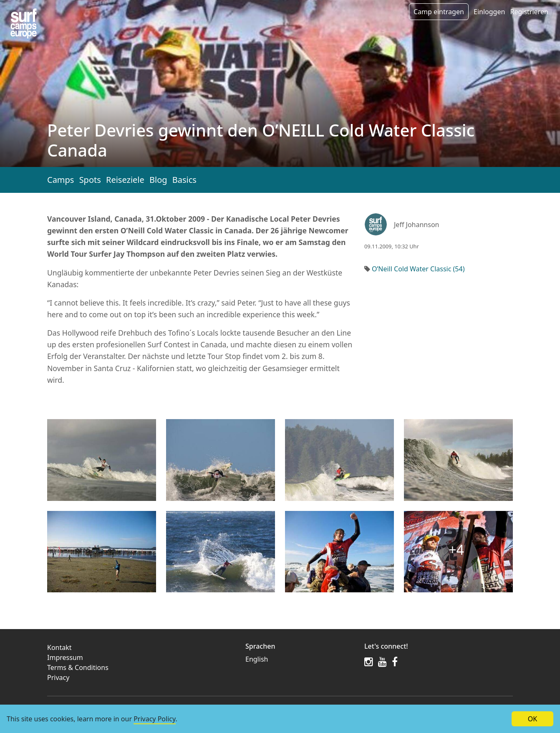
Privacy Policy (154, 719)
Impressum (65, 657)
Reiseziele (125, 180)
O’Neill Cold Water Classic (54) (418, 269)
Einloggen (489, 12)
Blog (158, 180)
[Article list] (24, 24)
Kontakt (59, 647)
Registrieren (529, 12)
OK (532, 719)
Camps (61, 180)
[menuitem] (300, 659)
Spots (90, 180)
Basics (184, 180)
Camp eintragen (439, 12)
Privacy (58, 677)
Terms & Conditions (78, 667)
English (257, 659)
